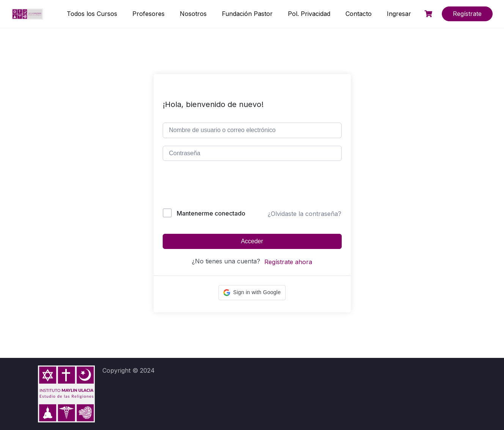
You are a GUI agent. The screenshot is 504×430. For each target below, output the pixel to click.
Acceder (252, 241)
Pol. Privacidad (309, 14)
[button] (252, 293)
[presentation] (214, 186)
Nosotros (193, 14)
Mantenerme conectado (211, 213)
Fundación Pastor (247, 14)
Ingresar (399, 14)
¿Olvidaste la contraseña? (305, 214)
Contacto (359, 14)
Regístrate (467, 14)
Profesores (148, 14)
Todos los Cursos (92, 14)
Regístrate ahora (288, 262)
